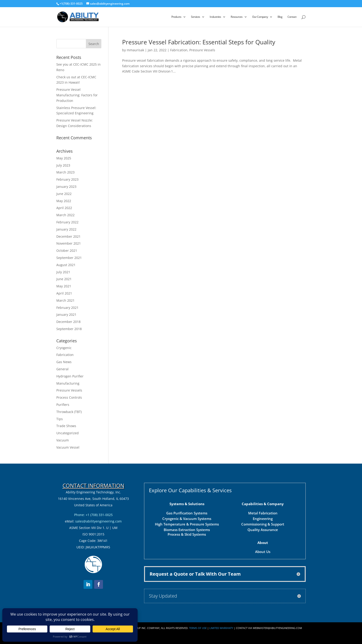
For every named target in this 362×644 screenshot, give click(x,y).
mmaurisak (135, 50)
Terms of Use (198, 628)
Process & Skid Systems (187, 534)
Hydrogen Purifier (70, 376)
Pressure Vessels (202, 50)
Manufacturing (68, 383)
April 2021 (64, 293)
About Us (263, 552)
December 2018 (68, 322)
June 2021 (64, 279)
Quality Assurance (263, 530)
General (62, 369)
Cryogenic (64, 348)
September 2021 (69, 258)
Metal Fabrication (263, 513)
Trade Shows (66, 426)
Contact (292, 17)
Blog (280, 17)
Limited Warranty (221, 628)
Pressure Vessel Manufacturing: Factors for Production (77, 95)
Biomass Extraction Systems (187, 530)
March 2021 (65, 300)
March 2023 (65, 172)
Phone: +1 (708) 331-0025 (93, 515)
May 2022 (64, 201)
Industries (215, 17)
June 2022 (64, 194)
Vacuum (63, 440)
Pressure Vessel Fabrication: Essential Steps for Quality (199, 42)
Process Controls (69, 397)
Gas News (64, 362)
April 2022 (64, 208)
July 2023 (63, 165)
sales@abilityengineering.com (98, 521)
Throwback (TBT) (69, 412)
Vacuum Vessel (68, 447)
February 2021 (67, 308)
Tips (60, 419)
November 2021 (69, 243)
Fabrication (179, 50)
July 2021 (63, 272)
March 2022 (65, 215)
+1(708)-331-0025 (71, 4)
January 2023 (66, 187)
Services (195, 17)
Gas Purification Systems (187, 513)
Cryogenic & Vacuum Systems (187, 519)
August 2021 (66, 265)
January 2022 (66, 229)
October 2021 (67, 251)
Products (176, 17)
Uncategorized (68, 433)
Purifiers (63, 405)
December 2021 (68, 236)
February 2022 (67, 222)
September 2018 (69, 329)
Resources (237, 17)
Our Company (260, 17)
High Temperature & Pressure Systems (187, 524)
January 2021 (66, 314)
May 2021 (64, 286)
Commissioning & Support (263, 524)
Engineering (263, 519)
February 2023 (67, 179)
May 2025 (64, 158)
